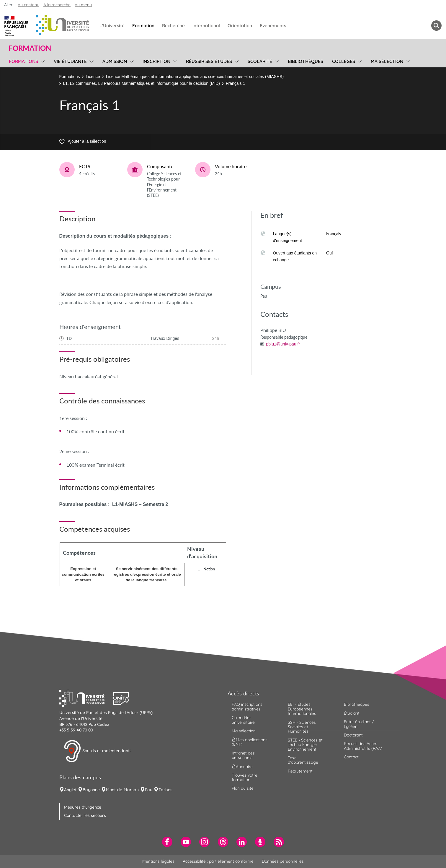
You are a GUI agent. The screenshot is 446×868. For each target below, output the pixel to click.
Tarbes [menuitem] (165, 790)
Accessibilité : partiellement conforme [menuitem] (218, 861)
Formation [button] (30, 48)
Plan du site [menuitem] (243, 788)
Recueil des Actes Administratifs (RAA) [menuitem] (363, 746)
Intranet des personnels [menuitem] (243, 755)
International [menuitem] (206, 26)
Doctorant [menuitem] (353, 735)
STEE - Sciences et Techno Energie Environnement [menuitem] (305, 745)
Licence (93, 77)
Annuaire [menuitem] (242, 766)
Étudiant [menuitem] (352, 713)
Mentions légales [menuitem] (158, 861)
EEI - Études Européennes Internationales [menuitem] (302, 709)
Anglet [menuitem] (70, 790)
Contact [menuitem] (351, 757)
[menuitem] (167, 842)
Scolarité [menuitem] (260, 61)
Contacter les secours (85, 815)
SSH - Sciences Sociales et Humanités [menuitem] (302, 727)
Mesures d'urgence (83, 807)
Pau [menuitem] (149, 790)
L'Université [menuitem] (112, 26)
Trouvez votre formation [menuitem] (245, 777)
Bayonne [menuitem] (91, 790)
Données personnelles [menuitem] (283, 861)
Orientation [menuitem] (240, 26)
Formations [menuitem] (23, 61)
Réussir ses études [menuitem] (209, 61)
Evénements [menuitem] (273, 26)
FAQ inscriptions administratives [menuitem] (247, 706)
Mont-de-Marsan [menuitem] (122, 790)
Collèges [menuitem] (344, 61)
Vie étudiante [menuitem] (70, 61)
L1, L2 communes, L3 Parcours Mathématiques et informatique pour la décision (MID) (142, 83)
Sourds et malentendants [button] (98, 751)
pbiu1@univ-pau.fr (283, 344)
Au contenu (28, 5)
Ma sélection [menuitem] (387, 61)
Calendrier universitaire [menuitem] (243, 720)
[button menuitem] (436, 26)
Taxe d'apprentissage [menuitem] (303, 760)
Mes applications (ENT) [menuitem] (250, 742)
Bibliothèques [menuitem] (305, 61)
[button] (86, 698)
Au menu (83, 5)
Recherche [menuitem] (173, 26)
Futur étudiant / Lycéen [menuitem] (359, 724)
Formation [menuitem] (143, 26)
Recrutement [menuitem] (300, 771)
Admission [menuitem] (115, 61)
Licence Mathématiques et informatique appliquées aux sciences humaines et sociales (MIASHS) (195, 77)
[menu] (42, 61)
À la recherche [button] (57, 5)
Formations (70, 77)
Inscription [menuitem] (156, 61)
